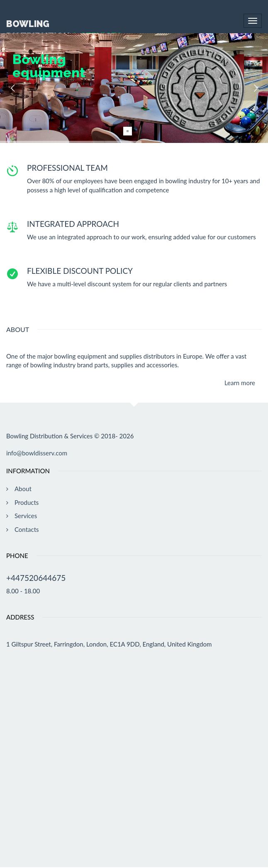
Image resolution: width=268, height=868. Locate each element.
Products (27, 502)
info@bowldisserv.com (37, 453)
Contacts (27, 529)
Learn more (240, 383)
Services (26, 516)
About (23, 489)
